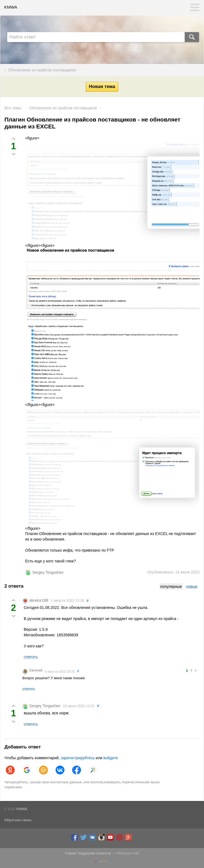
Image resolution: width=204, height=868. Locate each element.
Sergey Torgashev (48, 572)
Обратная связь (18, 820)
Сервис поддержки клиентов (88, 853)
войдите (111, 758)
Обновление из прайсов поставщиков (42, 70)
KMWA (11, 7)
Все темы (13, 108)
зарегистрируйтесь (78, 758)
